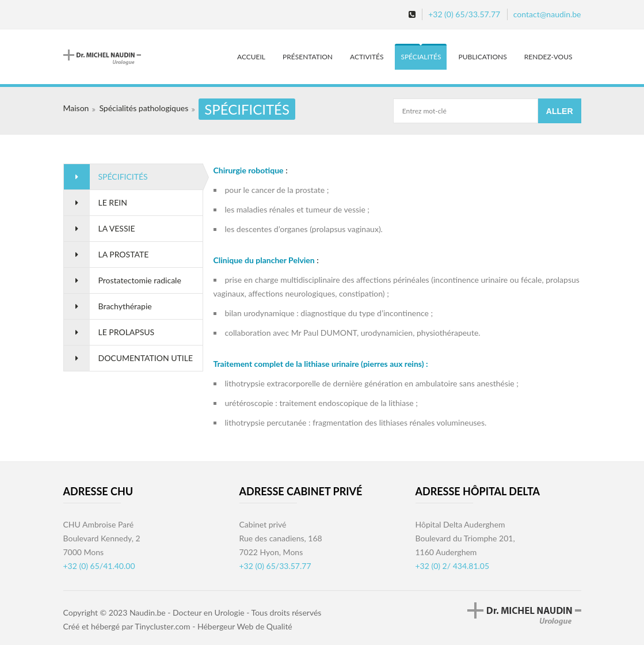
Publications (482, 57)
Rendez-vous (548, 57)
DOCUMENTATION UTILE (146, 358)
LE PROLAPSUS (127, 332)
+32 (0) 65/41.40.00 (99, 566)
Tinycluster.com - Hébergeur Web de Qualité (214, 626)
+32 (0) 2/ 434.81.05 (453, 566)
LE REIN (113, 202)
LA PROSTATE (124, 254)
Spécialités (421, 57)
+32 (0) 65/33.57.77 (464, 14)
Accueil (251, 57)
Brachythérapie (125, 306)
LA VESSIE (117, 228)
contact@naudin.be (547, 14)
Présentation (308, 57)
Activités (367, 57)
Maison (76, 108)
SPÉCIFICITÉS (123, 177)
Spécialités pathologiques (144, 108)
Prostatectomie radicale (140, 280)
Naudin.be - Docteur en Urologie (187, 612)
